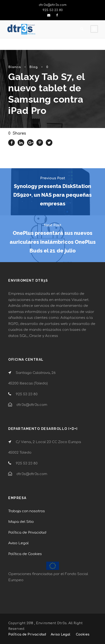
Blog (34, 67)
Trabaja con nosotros (27, 511)
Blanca (15, 67)
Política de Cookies (25, 554)
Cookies (83, 634)
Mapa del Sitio (21, 522)
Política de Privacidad (27, 533)
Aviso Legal (18, 543)
